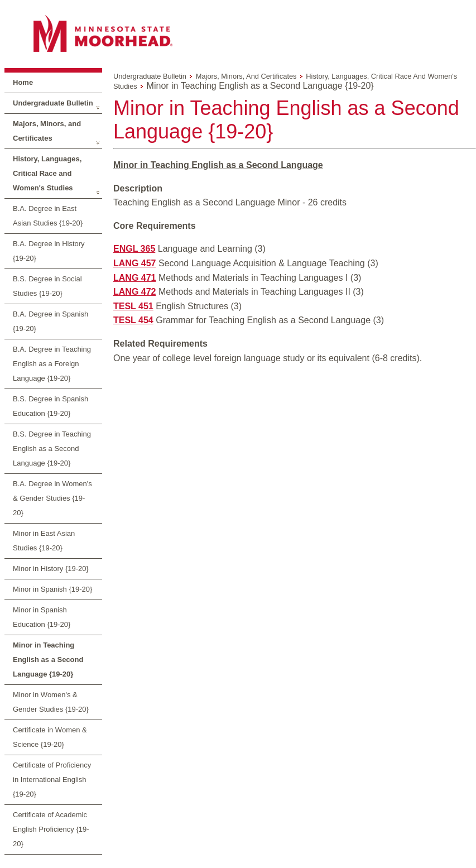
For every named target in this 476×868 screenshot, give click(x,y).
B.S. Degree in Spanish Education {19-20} (51, 406)
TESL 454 (133, 320)
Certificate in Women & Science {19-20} (50, 737)
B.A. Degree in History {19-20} (49, 251)
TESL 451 (133, 306)
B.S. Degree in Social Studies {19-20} (47, 286)
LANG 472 (134, 292)
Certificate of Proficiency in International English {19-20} (52, 780)
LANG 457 (134, 263)
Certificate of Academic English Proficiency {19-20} (51, 829)
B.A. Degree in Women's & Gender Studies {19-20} (52, 498)
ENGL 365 (134, 249)
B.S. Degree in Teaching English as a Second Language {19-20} (52, 449)
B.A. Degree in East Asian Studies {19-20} (48, 216)
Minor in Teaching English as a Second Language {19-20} (48, 660)
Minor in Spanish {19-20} (52, 589)
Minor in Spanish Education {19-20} (42, 617)
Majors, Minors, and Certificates (47, 131)
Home (23, 82)
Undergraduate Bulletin (53, 103)
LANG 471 (134, 278)
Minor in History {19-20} (51, 569)
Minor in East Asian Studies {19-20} (44, 541)
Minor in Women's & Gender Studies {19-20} (51, 702)
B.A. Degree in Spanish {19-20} (51, 321)
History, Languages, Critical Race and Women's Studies (47, 173)
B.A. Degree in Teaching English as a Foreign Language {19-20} (52, 364)
